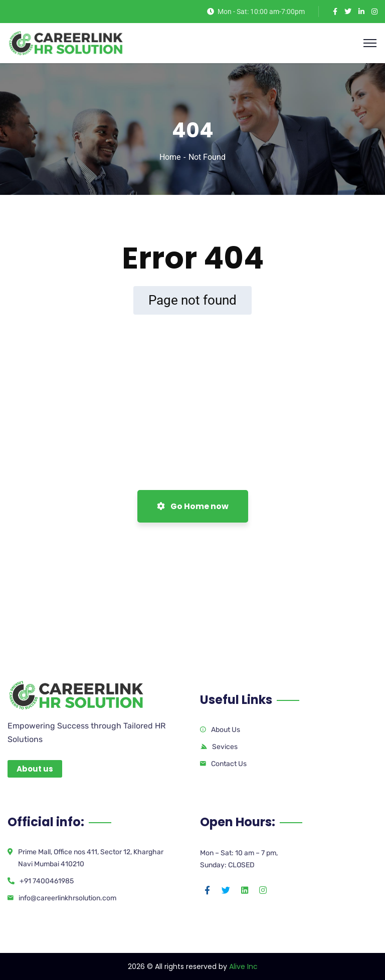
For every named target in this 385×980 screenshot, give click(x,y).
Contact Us (229, 764)
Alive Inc (243, 966)
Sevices (225, 747)
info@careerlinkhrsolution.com (67, 898)
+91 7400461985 (47, 881)
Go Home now (193, 506)
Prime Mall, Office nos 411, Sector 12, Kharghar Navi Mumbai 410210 (91, 858)
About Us (226, 730)
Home (170, 157)
